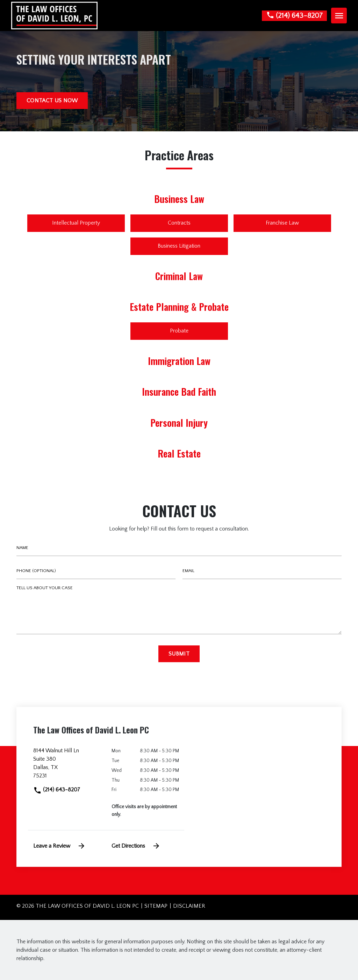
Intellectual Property (76, 223)
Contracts (179, 223)
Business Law (179, 199)
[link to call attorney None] (294, 16)
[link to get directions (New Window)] (67, 766)
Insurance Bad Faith (179, 392)
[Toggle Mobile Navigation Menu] (339, 16)
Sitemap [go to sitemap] (156, 906)
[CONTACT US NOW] (52, 101)
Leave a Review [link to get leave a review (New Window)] (59, 846)
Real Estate (179, 453)
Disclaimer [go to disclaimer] (189, 906)
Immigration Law (179, 361)
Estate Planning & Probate (179, 307)
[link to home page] (55, 15)
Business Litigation (179, 246)
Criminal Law (179, 276)
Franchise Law (282, 223)
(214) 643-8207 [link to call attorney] (57, 790)
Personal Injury (179, 423)
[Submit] (179, 654)
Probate (179, 331)
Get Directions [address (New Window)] (136, 846)
